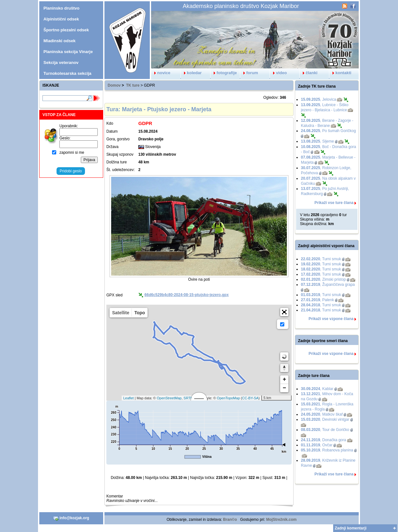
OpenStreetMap (169, 398)
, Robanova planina (327, 450)
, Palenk (317, 300)
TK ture (133, 85)
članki (309, 73)
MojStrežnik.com (281, 520)
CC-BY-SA (250, 398)
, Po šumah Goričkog (328, 131)
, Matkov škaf (322, 414)
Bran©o (230, 520)
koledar (191, 73)
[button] (284, 312)
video (278, 73)
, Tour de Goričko (325, 430)
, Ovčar (317, 445)
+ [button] (284, 379)
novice (161, 73)
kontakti (340, 73)
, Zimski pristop (323, 279)
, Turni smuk (321, 259)
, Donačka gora (323, 440)
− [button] (284, 388)
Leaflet (129, 398)
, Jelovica (318, 99)
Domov (114, 85)
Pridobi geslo (71, 171)
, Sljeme (317, 141)
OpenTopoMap (228, 398)
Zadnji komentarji (351, 528)
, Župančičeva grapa (328, 285)
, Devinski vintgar (325, 419)
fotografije (224, 73)
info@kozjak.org (71, 518)
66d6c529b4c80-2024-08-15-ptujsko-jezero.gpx (186, 295)
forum (249, 73)
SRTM (189, 398)
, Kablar (317, 389)
